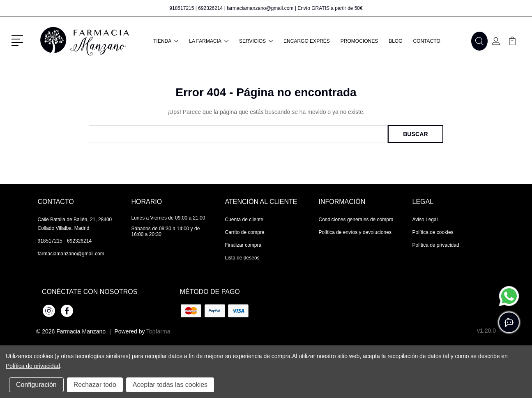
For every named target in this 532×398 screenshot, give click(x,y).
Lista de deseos (242, 258)
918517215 (182, 8)
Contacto (427, 41)
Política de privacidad (436, 245)
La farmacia (209, 41)
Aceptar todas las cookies (170, 385)
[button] (19, 40)
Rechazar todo (95, 385)
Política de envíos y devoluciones (355, 232)
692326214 (210, 8)
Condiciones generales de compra (356, 220)
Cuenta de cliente (244, 220)
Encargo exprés (307, 41)
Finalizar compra (243, 245)
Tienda (166, 41)
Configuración (36, 385)
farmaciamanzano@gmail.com (260, 8)
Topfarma (158, 331)
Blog (395, 41)
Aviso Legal (425, 220)
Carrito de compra (245, 232)
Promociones (359, 41)
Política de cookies (433, 232)
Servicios (256, 41)
